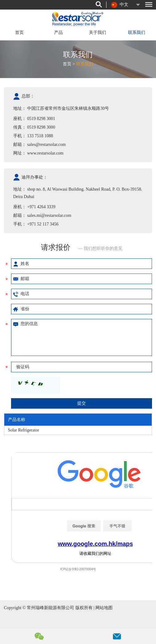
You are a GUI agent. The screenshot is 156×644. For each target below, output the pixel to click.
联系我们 (137, 33)
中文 (120, 5)
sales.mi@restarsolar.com (49, 215)
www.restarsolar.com (45, 153)
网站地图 (104, 608)
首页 (19, 33)
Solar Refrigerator (24, 430)
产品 (58, 33)
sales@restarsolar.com (46, 144)
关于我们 (98, 33)
